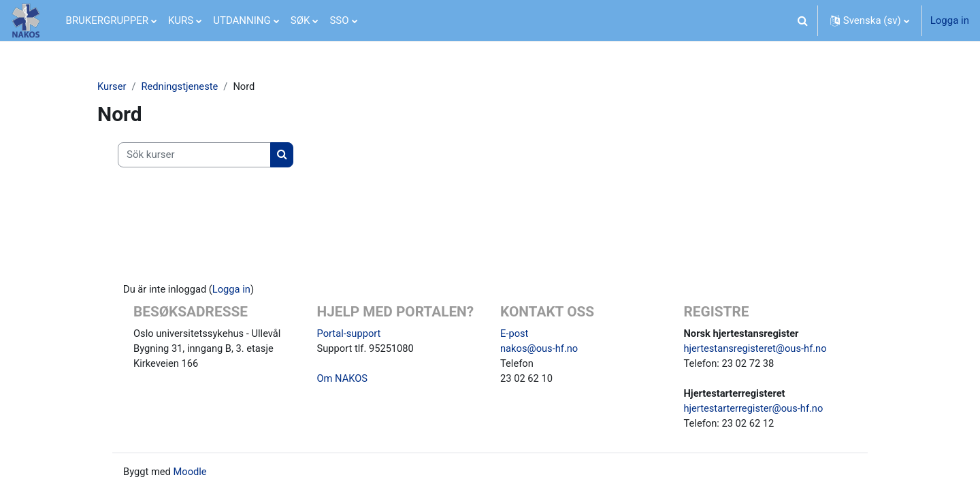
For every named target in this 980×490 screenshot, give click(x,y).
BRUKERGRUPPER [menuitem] (107, 20)
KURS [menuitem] (181, 20)
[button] (803, 20)
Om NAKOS (343, 377)
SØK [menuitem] (300, 20)
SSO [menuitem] (339, 20)
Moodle (191, 472)
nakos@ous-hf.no (540, 346)
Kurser (112, 86)
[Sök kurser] (194, 156)
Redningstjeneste (181, 86)
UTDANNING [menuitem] (242, 20)
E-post (514, 331)
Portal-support (350, 331)
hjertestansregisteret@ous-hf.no (757, 346)
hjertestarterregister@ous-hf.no (755, 408)
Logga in (950, 20)
